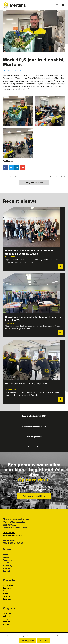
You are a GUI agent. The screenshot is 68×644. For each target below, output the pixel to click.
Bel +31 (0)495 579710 (34, 491)
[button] (57, 5)
